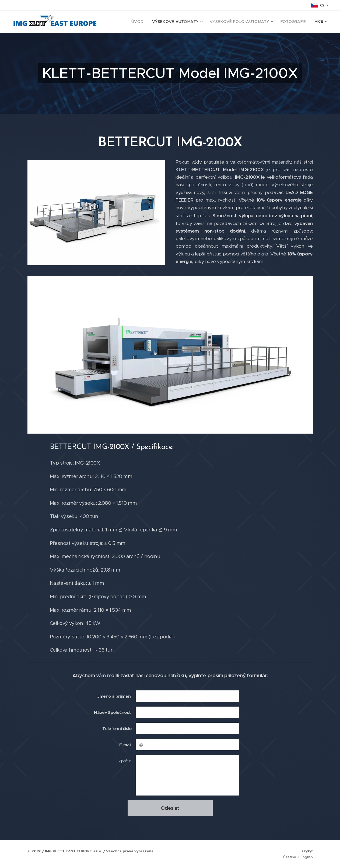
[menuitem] (130, 22)
